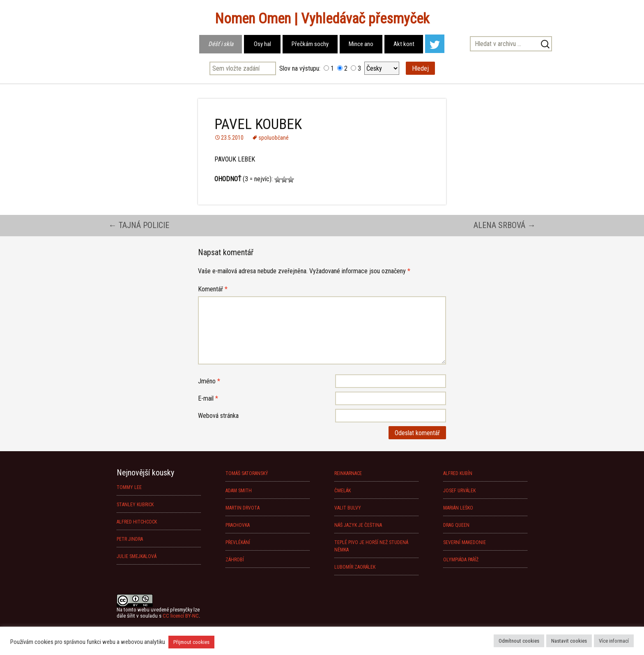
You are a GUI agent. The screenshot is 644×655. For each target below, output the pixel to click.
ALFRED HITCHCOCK (137, 522)
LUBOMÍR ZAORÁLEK (355, 567)
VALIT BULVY (348, 508)
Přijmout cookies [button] (191, 642)
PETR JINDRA (130, 539)
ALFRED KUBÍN (458, 473)
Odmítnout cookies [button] (519, 641)
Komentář (213, 289)
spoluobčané (274, 138)
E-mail (208, 398)
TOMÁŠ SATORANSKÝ (247, 473)
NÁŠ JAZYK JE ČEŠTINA (358, 525)
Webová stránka (218, 416)
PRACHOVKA (238, 525)
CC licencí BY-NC (181, 616)
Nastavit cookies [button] (569, 641)
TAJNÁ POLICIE (139, 225)
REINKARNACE (348, 473)
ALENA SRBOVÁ (505, 225)
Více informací (614, 641)
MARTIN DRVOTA (243, 508)
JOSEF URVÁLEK (459, 491)
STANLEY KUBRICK (135, 505)
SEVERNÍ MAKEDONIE (465, 542)
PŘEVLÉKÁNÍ (238, 542)
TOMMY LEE (129, 487)
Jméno (209, 381)
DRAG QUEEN (456, 525)
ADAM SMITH (239, 491)
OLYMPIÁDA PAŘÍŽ (461, 560)
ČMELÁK (343, 491)
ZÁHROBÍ (235, 560)
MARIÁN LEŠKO (458, 508)
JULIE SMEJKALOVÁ (137, 556)
